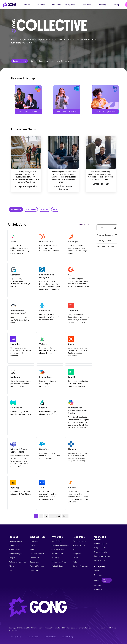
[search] (107, 228)
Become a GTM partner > (62, 61)
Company (103, 5)
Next (58, 516)
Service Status (51, 637)
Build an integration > (39, 61)
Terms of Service (33, 637)
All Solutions (16, 209)
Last (65, 516)
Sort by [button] (84, 224)
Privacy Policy (16, 637)
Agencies (44, 209)
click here (18, 630)
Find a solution (19, 61)
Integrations (31, 209)
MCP (55, 209)
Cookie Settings (68, 637)
